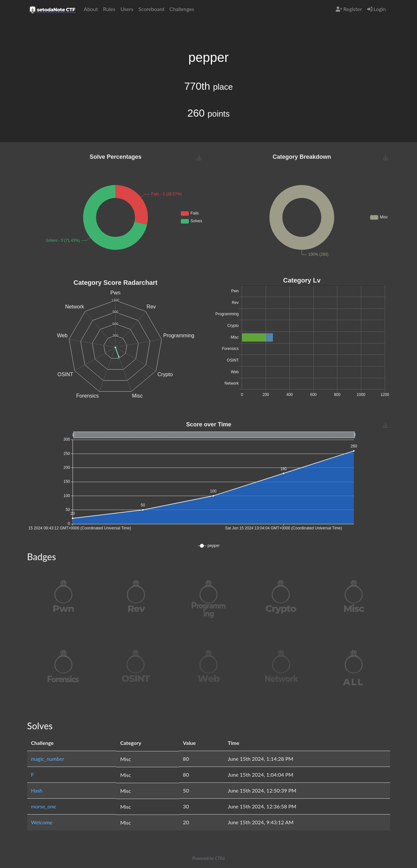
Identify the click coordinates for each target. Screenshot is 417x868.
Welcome (42, 822)
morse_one (44, 806)
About (91, 9)
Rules (109, 9)
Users (127, 9)
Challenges (182, 9)
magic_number (48, 759)
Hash (37, 790)
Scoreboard (151, 9)
